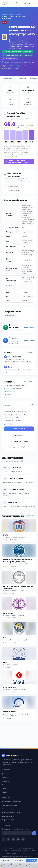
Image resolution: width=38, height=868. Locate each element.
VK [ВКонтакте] (3, 839)
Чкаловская (7, 68)
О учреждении (9, 78)
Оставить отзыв (19, 429)
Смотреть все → (30, 516)
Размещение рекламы (10, 809)
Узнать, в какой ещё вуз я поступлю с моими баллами (17, 161)
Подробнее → (29, 382)
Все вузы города (30, 62)
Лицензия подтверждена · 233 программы (17, 52)
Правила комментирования (11, 812)
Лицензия (22, 78)
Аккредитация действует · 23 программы (17, 55)
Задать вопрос (19, 435)
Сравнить (19, 860)
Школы (4, 778)
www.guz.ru (10, 394)
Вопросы (29, 865)
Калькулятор (20, 865)
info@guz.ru (11, 391)
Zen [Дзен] (23, 839)
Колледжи (5, 781)
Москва (18, 14)
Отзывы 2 (7, 860)
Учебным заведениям (9, 805)
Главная (4, 14)
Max (18, 839)
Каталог (11, 865)
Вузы (11, 14)
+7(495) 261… (14, 389)
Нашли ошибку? (19, 447)
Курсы (4, 788)
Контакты (31, 860)
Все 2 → (31, 352)
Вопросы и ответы (8, 820)
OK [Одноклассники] (8, 839)
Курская (6, 66)
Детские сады (7, 774)
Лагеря (4, 792)
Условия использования (23, 851)
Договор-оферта (8, 816)
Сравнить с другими (19, 441)
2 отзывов (7, 405)
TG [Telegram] (13, 839)
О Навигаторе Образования (11, 802)
